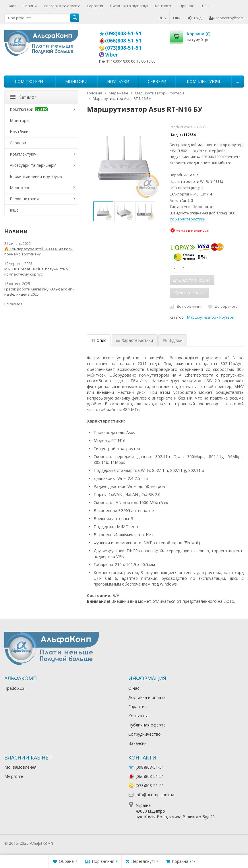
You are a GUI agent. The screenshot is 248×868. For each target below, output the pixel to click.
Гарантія (95, 6)
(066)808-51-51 (123, 40)
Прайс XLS (14, 688)
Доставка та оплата (62, 6)
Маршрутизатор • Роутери (211, 317)
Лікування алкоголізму (76, 843)
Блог (12, 6)
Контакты (138, 716)
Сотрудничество (145, 734)
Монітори (76, 81)
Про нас (187, 6)
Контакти (164, 6)
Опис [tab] (99, 340)
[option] (103, 211)
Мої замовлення (20, 767)
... (238, 81)
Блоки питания (24, 199)
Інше (14, 210)
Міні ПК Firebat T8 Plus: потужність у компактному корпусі (36, 272)
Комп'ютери (29, 81)
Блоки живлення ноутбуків (36, 176)
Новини (30, 6)
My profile (14, 776)
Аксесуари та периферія (33, 165)
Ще (206, 6)
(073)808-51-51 (123, 48)
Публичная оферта (147, 725)
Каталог (23, 97)
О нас (134, 688)
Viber (112, 55)
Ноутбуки (118, 81)
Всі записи (13, 304)
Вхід (195, 18)
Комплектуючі (203, 81)
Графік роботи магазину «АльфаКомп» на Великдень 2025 (39, 292)
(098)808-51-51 (123, 33)
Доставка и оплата (147, 697)
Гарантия (137, 707)
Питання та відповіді (129, 6)
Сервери (157, 81)
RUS (162, 18)
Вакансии (137, 743)
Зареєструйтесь (227, 18)
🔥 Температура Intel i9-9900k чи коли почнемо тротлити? (38, 251)
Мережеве (20, 188)
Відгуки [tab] (173, 340)
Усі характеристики (188, 219)
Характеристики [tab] (135, 340)
